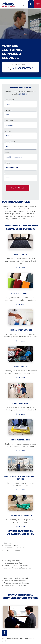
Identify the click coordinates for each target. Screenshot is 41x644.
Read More (21, 268)
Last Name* (9, 110)
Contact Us (37, 4)
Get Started (18, 188)
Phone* (8, 163)
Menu (25, 4)
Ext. (5, 173)
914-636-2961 (23, 68)
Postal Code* (10, 142)
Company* (9, 121)
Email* (7, 152)
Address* (8, 131)
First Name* (9, 100)
